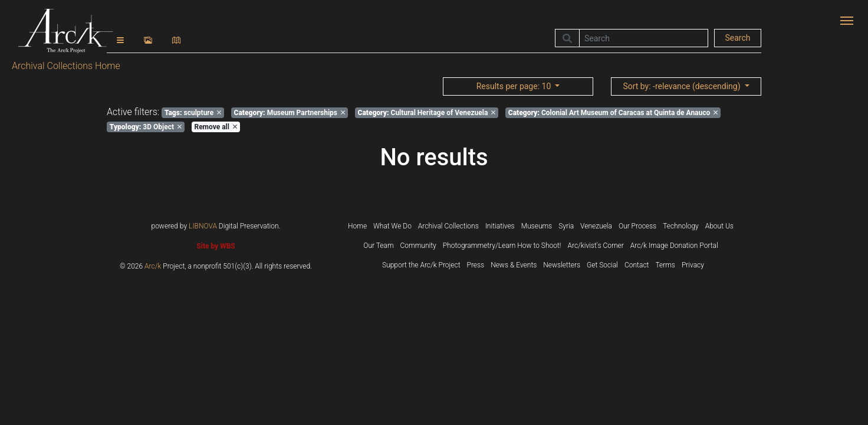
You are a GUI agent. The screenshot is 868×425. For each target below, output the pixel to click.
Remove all (215, 127)
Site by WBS (216, 246)
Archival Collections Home (66, 66)
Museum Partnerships (290, 113)
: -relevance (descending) (683, 86)
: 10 (515, 86)
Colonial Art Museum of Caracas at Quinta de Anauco (613, 113)
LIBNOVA (203, 226)
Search (737, 38)
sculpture (193, 113)
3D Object (146, 127)
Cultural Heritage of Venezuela (427, 113)
